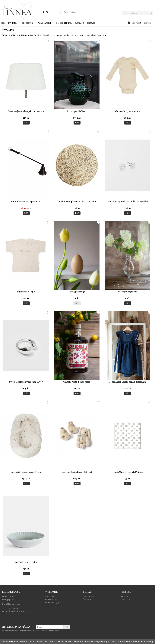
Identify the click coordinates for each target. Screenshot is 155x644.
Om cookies (51, 600)
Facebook (125, 597)
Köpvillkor (50, 597)
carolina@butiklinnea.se (17, 611)
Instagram (126, 600)
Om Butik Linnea (64, 23)
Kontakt (91, 23)
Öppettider (88, 600)
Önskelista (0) (52, 603)
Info (77, 303)
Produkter (29, 23)
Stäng (151, 642)
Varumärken (46, 23)
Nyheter (14, 23)
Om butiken (89, 597)
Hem (3, 23)
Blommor (79, 23)
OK (67, 627)
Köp (26, 123)
